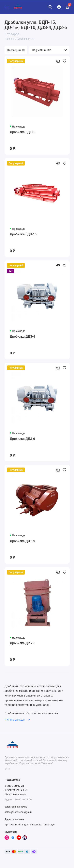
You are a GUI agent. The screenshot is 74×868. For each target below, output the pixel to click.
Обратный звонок (15, 794)
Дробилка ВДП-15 (23, 234)
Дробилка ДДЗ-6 (22, 439)
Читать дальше (17, 720)
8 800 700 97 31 (14, 786)
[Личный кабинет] (59, 7)
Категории (16, 50)
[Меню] (7, 7)
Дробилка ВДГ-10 (23, 132)
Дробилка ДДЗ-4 (22, 337)
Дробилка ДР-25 (22, 643)
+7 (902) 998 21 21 (16, 790)
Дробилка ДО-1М (23, 541)
